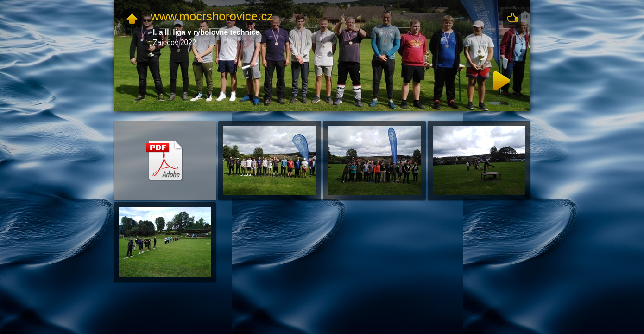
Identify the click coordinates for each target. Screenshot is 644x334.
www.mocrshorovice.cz (212, 16)
